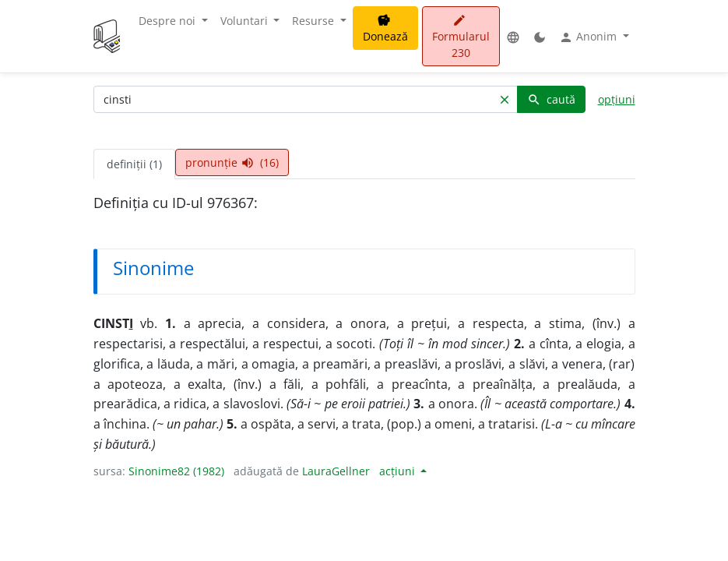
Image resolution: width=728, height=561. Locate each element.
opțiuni (617, 99)
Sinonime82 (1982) (176, 471)
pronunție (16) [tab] (232, 162)
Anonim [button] (589, 37)
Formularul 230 (461, 37)
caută (551, 99)
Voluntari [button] (246, 21)
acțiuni (399, 471)
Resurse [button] (315, 21)
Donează (385, 29)
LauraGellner (336, 471)
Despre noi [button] (169, 21)
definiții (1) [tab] (134, 164)
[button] (513, 36)
